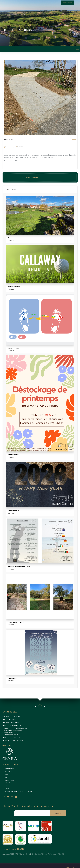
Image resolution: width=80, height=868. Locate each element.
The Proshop (13, 678)
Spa (6, 777)
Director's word (14, 511)
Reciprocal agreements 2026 (19, 566)
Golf (6, 774)
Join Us (7, 789)
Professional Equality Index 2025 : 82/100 (19, 791)
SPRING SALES (13, 455)
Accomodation (10, 769)
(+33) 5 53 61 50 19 (12, 722)
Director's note (13, 238)
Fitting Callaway (14, 286)
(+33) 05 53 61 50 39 (14, 726)
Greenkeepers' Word (16, 622)
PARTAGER (20, 147)
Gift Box (7, 783)
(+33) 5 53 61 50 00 (13, 716)
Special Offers (9, 780)
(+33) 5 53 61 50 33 (13, 719)
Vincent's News (13, 348)
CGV (6, 786)
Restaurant (8, 772)
